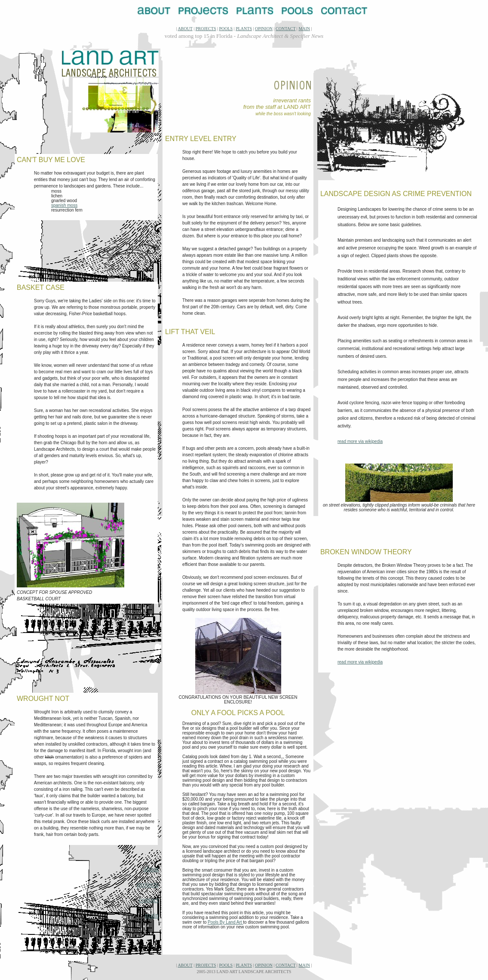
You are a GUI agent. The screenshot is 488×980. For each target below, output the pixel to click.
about (151, 869)
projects (148, 884)
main (152, 915)
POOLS (226, 29)
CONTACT (285, 29)
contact (149, 900)
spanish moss (64, 205)
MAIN (304, 29)
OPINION (264, 29)
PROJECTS (206, 29)
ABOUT (185, 29)
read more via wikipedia (360, 441)
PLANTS (244, 29)
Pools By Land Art (225, 922)
